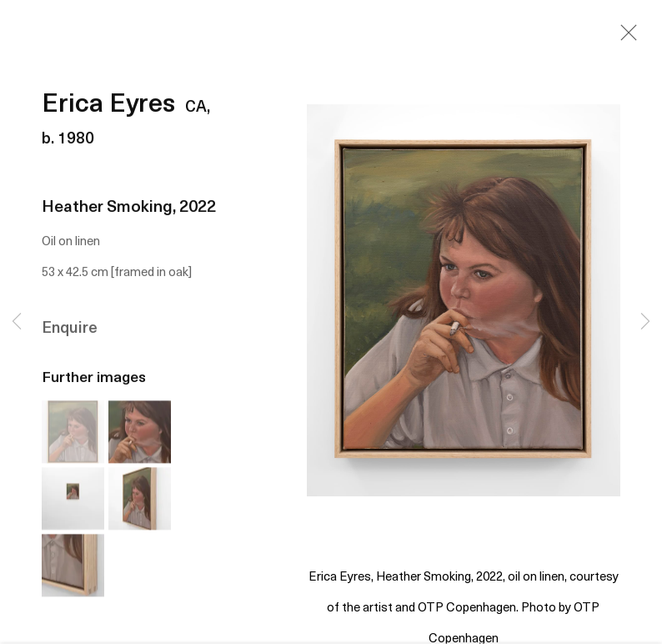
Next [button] (645, 322)
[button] (73, 434)
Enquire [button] (70, 332)
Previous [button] (17, 322)
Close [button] (624, 38)
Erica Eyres (108, 108)
